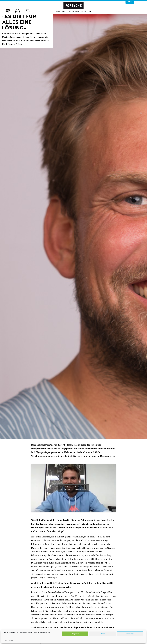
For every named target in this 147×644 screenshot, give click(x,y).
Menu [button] (130, 2)
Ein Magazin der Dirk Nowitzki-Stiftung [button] (74, 11)
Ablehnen (103, 634)
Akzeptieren (75, 634)
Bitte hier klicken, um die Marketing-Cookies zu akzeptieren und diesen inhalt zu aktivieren (73, 488)
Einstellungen (130, 634)
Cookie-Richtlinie (8, 641)
